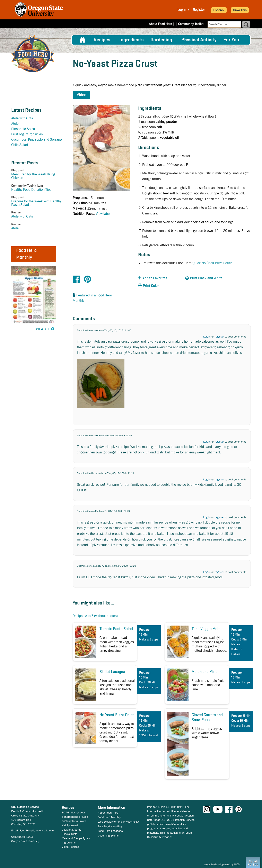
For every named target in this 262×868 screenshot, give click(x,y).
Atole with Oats (22, 118)
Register (199, 10)
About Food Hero (163, 24)
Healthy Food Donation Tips (31, 190)
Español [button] (219, 10)
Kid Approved (70, 825)
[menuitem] (82, 40)
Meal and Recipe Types (76, 838)
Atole (15, 124)
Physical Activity (199, 40)
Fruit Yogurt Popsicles (27, 134)
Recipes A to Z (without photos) (95, 616)
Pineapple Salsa (23, 129)
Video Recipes (70, 847)
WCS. (237, 864)
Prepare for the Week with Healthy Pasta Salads (36, 203)
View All (43, 329)
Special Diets (70, 834)
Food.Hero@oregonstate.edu (37, 830)
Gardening (161, 40)
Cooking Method (72, 830)
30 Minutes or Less (74, 812)
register (219, 336)
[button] (161, 278)
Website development (217, 864)
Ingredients (132, 40)
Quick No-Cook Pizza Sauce (212, 263)
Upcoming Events (108, 835)
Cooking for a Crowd (74, 821)
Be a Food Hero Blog (110, 826)
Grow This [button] (240, 10)
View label (103, 214)
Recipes (102, 40)
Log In (182, 10)
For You (231, 40)
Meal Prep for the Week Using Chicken (33, 176)
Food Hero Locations (110, 831)
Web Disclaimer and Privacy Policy (119, 822)
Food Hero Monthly (109, 817)
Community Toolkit (191, 24)
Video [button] (81, 95)
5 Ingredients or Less (75, 817)
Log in (207, 336)
